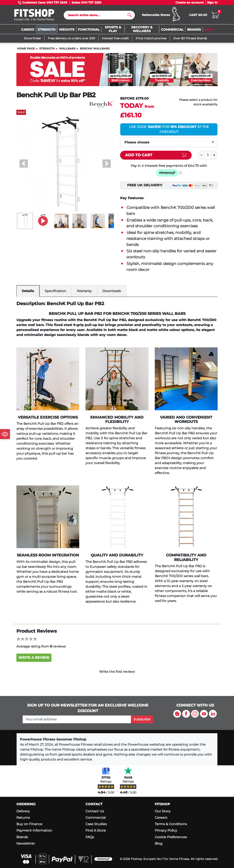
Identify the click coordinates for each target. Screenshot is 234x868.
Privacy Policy (166, 830)
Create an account (190, 2)
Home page (26, 49)
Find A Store (96, 830)
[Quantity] (208, 155)
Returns (23, 818)
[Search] (98, 15)
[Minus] (201, 155)
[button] (24, 164)
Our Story (163, 811)
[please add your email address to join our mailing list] (77, 719)
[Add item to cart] (156, 155)
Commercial (96, 818)
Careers (161, 818)
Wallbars (67, 49)
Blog (159, 843)
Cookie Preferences (171, 837)
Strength (47, 49)
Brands (22, 837)
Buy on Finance (29, 824)
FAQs (90, 837)
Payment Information (34, 830)
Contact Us (95, 811)
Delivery (23, 811)
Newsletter (26, 843)
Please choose (137, 142)
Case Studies (96, 824)
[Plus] (214, 155)
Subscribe (142, 719)
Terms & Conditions (171, 824)
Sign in (212, 2)
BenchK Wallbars (95, 49)
